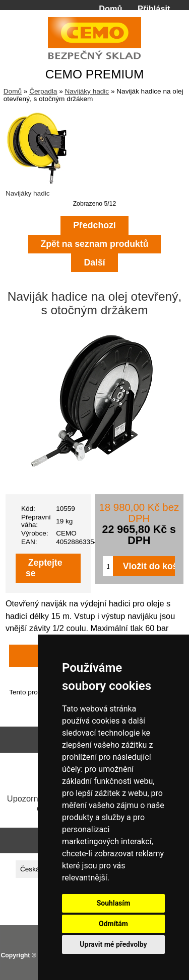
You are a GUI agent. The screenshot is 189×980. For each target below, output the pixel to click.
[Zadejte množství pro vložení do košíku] (108, 566)
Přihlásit (154, 9)
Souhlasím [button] (114, 903)
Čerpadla (43, 91)
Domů (110, 9)
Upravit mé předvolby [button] (113, 944)
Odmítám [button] (113, 924)
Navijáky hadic (87, 91)
